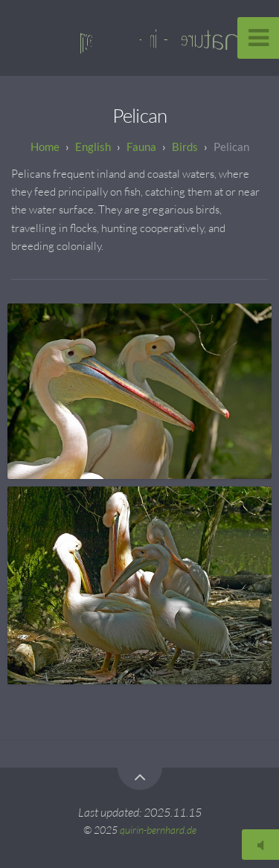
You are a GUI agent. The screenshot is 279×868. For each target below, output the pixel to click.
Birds (185, 147)
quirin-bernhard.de (158, 830)
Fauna (141, 147)
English (93, 147)
